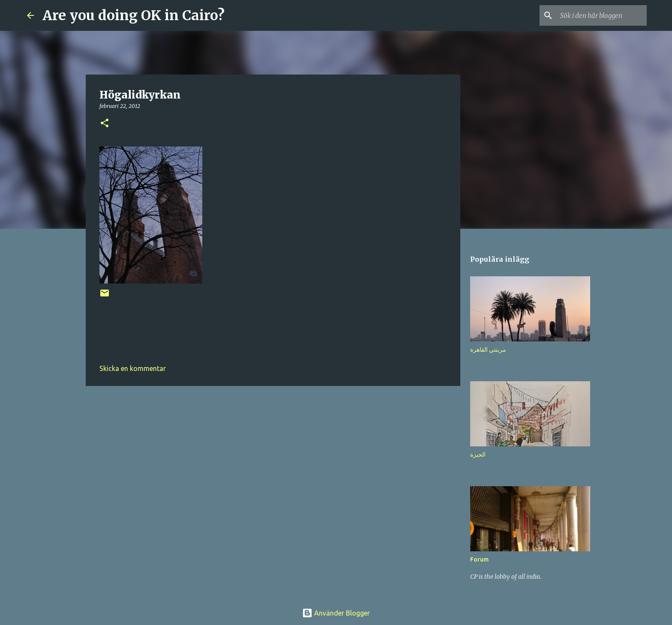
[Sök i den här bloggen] (602, 15)
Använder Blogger (336, 613)
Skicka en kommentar (133, 368)
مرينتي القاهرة (488, 350)
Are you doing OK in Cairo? (133, 15)
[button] (105, 124)
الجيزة (478, 455)
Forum (479, 559)
